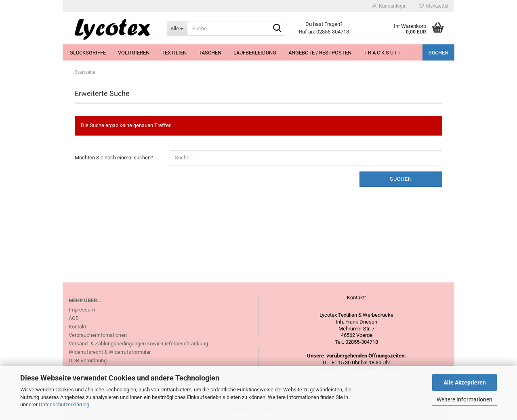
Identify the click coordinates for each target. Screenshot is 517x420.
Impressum (82, 310)
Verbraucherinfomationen (98, 335)
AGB (74, 318)
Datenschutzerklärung (64, 404)
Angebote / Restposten (320, 53)
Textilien (174, 53)
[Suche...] (177, 28)
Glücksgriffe (88, 53)
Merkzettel (434, 6)
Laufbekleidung (255, 53)
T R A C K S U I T (382, 53)
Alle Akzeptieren (465, 382)
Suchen (438, 53)
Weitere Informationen (464, 399)
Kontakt (78, 327)
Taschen (210, 53)
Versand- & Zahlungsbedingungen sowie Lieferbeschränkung (138, 344)
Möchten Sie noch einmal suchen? (114, 158)
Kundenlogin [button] (389, 6)
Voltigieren (134, 53)
